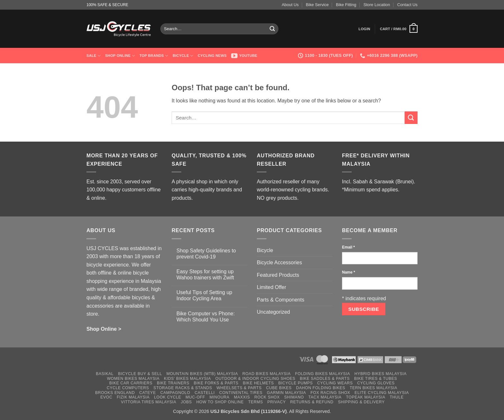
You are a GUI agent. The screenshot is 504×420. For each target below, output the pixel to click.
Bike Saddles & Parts (325, 379)
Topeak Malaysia (365, 397)
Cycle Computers (128, 388)
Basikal (105, 374)
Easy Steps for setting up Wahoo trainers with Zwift (205, 275)
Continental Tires (241, 393)
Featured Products (278, 275)
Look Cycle (167, 397)
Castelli (205, 393)
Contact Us (407, 5)
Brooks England (115, 393)
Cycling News (212, 56)
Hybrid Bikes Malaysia (381, 374)
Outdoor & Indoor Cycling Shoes (255, 379)
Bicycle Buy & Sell (140, 374)
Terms (256, 402)
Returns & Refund (312, 402)
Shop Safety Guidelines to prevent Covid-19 (206, 254)
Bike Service (317, 5)
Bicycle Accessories (279, 262)
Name (349, 272)
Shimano (294, 397)
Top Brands (154, 56)
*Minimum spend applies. (371, 190)
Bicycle (183, 56)
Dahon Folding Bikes (321, 388)
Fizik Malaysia (133, 397)
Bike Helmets (258, 383)
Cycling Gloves (376, 383)
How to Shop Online (220, 402)
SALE (94, 56)
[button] (364, 29)
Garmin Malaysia (286, 393)
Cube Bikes (279, 388)
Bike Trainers (173, 383)
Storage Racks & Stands (183, 388)
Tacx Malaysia (325, 397)
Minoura (220, 397)
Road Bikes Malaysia (266, 374)
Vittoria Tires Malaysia (149, 402)
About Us (290, 5)
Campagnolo (175, 393)
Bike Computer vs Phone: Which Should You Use (206, 317)
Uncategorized (273, 312)
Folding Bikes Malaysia (323, 374)
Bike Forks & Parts (216, 383)
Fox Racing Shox (330, 393)
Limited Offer (271, 287)
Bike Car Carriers (131, 383)
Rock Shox (267, 397)
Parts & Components (281, 300)
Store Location (377, 5)
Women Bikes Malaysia (133, 379)
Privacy (277, 402)
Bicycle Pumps (296, 383)
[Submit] (273, 29)
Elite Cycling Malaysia (382, 393)
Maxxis (242, 397)
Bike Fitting (346, 5)
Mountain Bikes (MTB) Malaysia (202, 374)
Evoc (106, 397)
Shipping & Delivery (361, 402)
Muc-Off (195, 397)
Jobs (186, 402)
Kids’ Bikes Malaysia (187, 379)
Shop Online (120, 56)
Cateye (148, 393)
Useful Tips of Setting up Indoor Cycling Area (204, 295)
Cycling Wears (335, 383)
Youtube (244, 56)
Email (348, 247)
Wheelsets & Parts (239, 388)
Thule (397, 397)
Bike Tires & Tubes (376, 379)
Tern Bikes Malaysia (373, 388)
